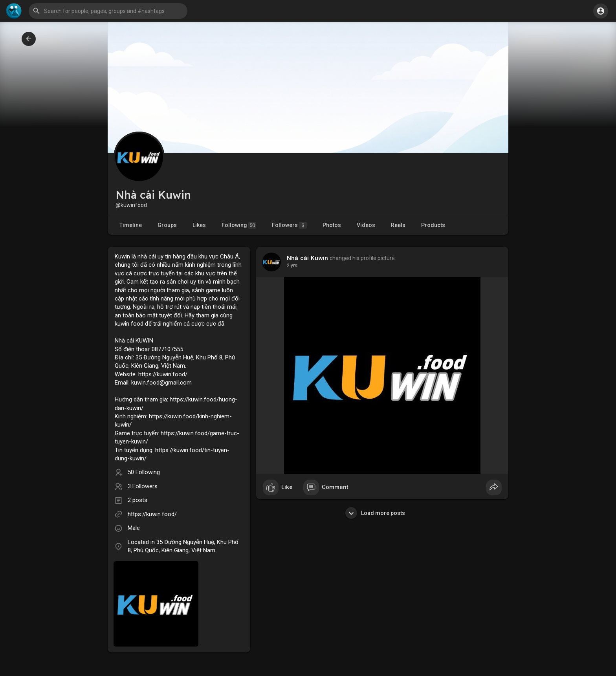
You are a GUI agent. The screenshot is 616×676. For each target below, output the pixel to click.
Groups (167, 225)
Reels (398, 225)
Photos (332, 225)
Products (433, 225)
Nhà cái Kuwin (308, 258)
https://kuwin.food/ (152, 514)
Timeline (131, 225)
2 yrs (292, 266)
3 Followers (143, 486)
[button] (108, 11)
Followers (289, 225)
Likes (199, 225)
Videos (366, 225)
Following (239, 225)
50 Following (144, 472)
